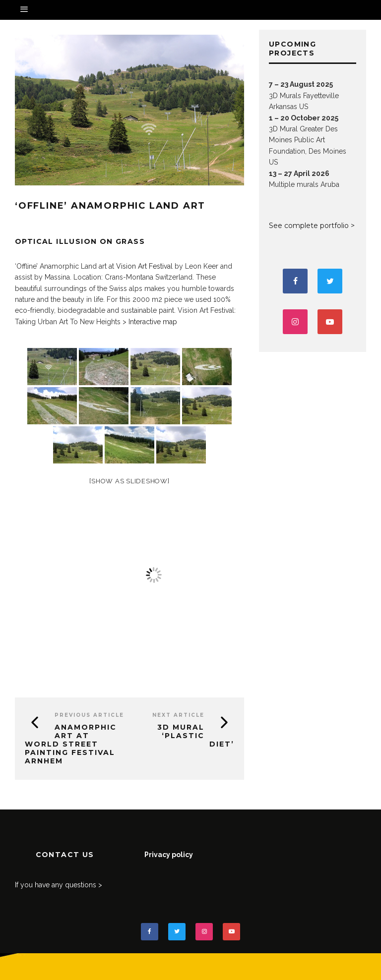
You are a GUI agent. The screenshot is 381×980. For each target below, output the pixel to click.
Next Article (178, 715)
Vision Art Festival (144, 266)
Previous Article (89, 715)
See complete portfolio (309, 226)
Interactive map (153, 322)
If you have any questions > (59, 885)
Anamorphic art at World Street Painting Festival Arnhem (71, 744)
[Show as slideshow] (129, 481)
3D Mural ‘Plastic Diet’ (196, 736)
